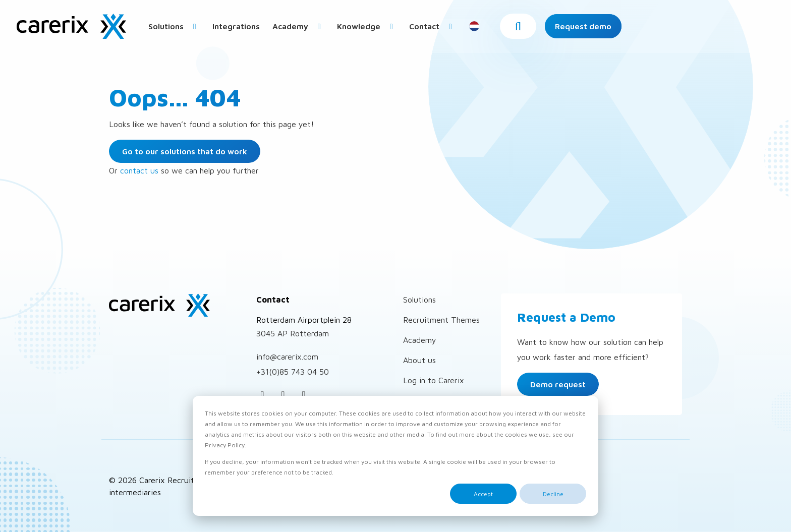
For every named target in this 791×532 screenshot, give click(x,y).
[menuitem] (251, 28)
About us (419, 360)
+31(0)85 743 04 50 (293, 372)
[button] (671, 29)
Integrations (313, 29)
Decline (553, 494)
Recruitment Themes (441, 320)
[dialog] (395, 456)
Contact (510, 29)
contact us (139, 170)
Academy (376, 29)
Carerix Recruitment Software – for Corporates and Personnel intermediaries (73, 29)
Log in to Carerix (434, 380)
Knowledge (444, 29)
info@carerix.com (287, 357)
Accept (483, 494)
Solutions (251, 29)
